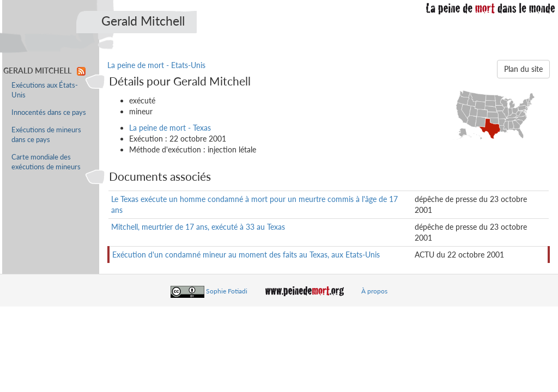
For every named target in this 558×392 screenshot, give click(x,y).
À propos (374, 291)
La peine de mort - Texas (170, 128)
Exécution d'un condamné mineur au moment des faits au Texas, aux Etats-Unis (246, 255)
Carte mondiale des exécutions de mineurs (46, 162)
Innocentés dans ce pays (49, 112)
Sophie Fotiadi (227, 291)
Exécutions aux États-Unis (45, 90)
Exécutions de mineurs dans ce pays (46, 135)
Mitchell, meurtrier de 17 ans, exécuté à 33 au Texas (198, 227)
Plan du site (523, 69)
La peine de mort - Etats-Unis (156, 65)
